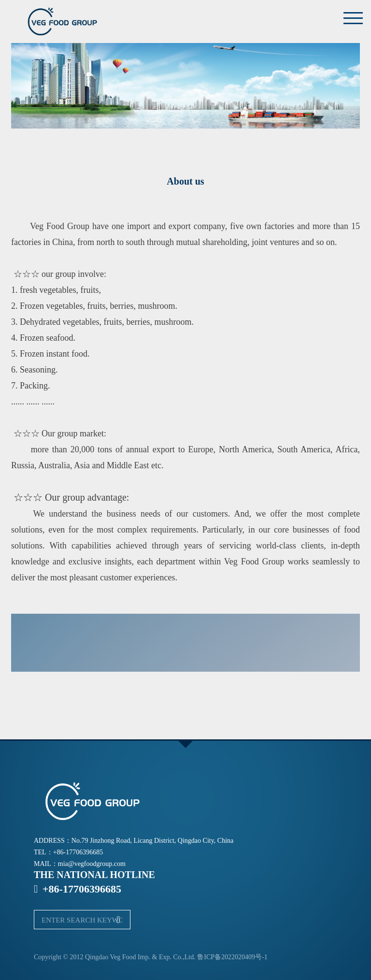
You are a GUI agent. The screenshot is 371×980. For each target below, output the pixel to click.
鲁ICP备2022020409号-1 (232, 957)
